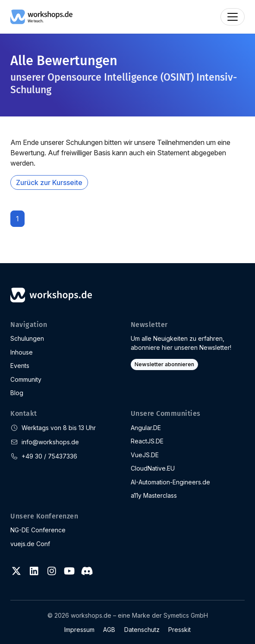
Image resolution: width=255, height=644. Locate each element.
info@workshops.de (50, 442)
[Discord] (87, 571)
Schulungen (27, 338)
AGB (109, 630)
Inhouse (22, 352)
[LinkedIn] (34, 571)
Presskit (179, 630)
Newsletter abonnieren (164, 364)
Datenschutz (142, 630)
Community (26, 379)
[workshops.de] (41, 16)
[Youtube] (69, 571)
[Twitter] (16, 571)
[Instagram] (52, 571)
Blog (17, 393)
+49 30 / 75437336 (49, 456)
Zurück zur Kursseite (49, 182)
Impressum (79, 630)
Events (20, 366)
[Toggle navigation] (233, 17)
